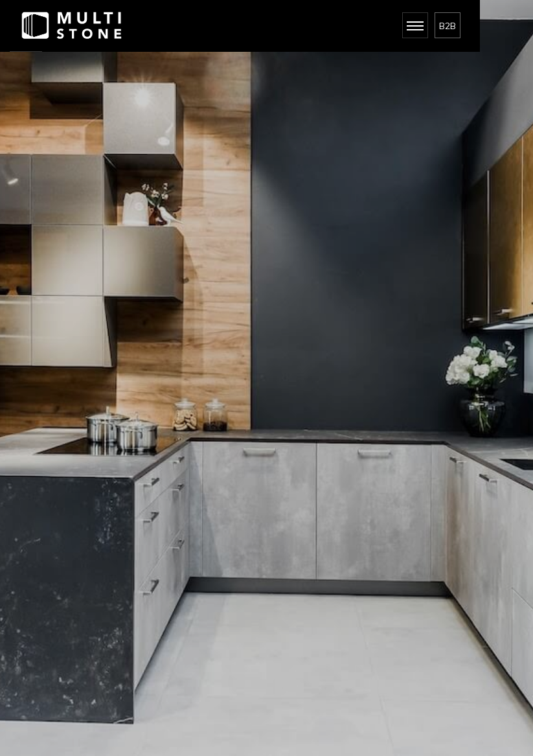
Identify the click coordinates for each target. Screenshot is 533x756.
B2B (448, 26)
